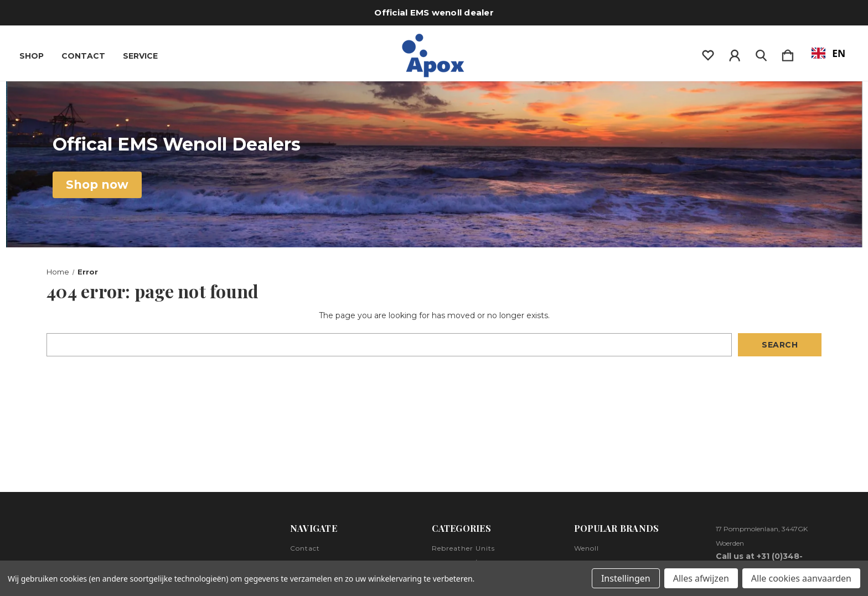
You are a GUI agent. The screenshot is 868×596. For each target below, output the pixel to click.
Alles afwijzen (701, 578)
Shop (32, 56)
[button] (97, 185)
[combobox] (828, 53)
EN (829, 53)
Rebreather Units (463, 548)
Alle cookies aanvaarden (801, 578)
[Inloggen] (735, 53)
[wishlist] (708, 53)
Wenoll (587, 548)
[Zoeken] (761, 53)
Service (140, 56)
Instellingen (626, 578)
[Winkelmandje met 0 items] (788, 53)
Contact (83, 56)
